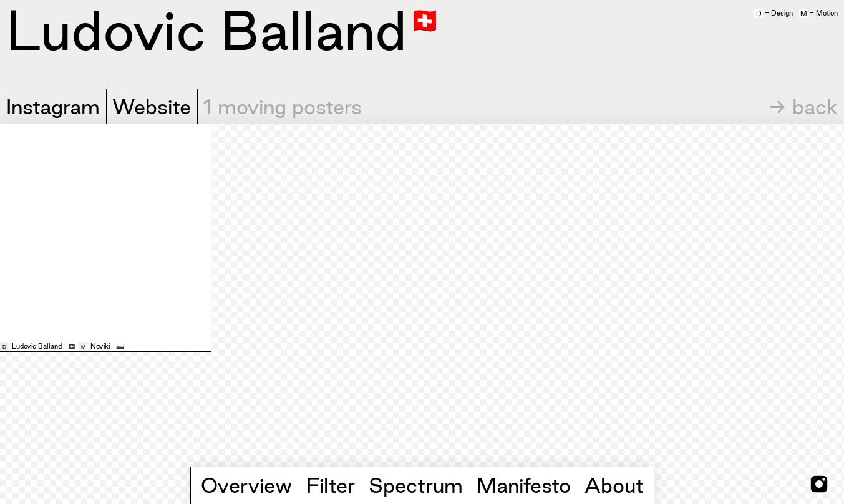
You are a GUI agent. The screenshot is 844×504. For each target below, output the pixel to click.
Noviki (100, 346)
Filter (331, 485)
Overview (247, 485)
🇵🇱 (120, 346)
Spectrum (416, 485)
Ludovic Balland (37, 346)
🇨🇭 (425, 19)
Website (152, 107)
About (614, 485)
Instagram (53, 107)
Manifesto (524, 485)
